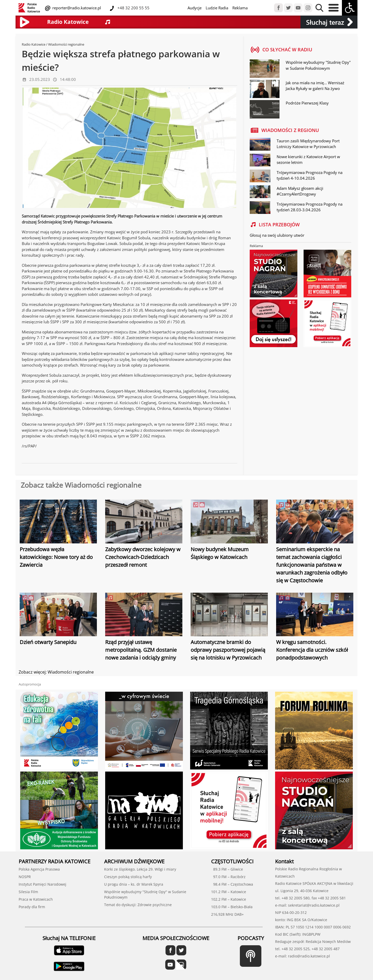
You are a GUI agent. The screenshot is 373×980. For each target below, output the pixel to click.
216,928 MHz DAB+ (227, 914)
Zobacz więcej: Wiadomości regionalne (56, 672)
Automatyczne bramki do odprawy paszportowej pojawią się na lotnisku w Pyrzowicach (228, 650)
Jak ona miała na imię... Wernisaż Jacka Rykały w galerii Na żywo (315, 86)
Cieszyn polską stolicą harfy (128, 877)
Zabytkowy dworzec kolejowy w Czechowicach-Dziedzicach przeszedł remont (143, 557)
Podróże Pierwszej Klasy (307, 103)
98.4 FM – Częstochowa (232, 884)
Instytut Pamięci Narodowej (42, 884)
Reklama (240, 8)
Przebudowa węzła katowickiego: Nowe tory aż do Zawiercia (56, 557)
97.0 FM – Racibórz (228, 877)
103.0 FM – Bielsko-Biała (232, 907)
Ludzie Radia (217, 8)
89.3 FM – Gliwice (227, 869)
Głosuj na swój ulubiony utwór (277, 235)
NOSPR (25, 877)
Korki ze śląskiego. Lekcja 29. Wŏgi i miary (140, 869)
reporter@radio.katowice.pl (76, 8)
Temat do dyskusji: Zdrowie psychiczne (138, 905)
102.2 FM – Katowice (229, 899)
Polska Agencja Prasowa (39, 869)
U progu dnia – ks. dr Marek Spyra (134, 884)
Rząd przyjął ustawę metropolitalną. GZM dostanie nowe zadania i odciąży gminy (141, 650)
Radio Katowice (34, 44)
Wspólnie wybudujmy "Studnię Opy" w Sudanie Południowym (318, 65)
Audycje (195, 8)
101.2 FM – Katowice (229, 892)
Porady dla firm (32, 907)
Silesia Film (28, 892)
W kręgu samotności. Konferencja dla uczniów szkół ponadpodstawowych (312, 650)
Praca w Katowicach (36, 899)
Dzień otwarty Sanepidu (48, 642)
